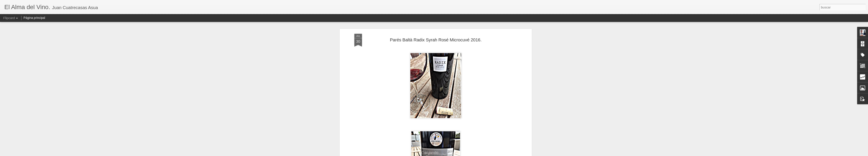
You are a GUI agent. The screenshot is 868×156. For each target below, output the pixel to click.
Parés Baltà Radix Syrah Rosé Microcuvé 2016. (436, 40)
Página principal (34, 18)
